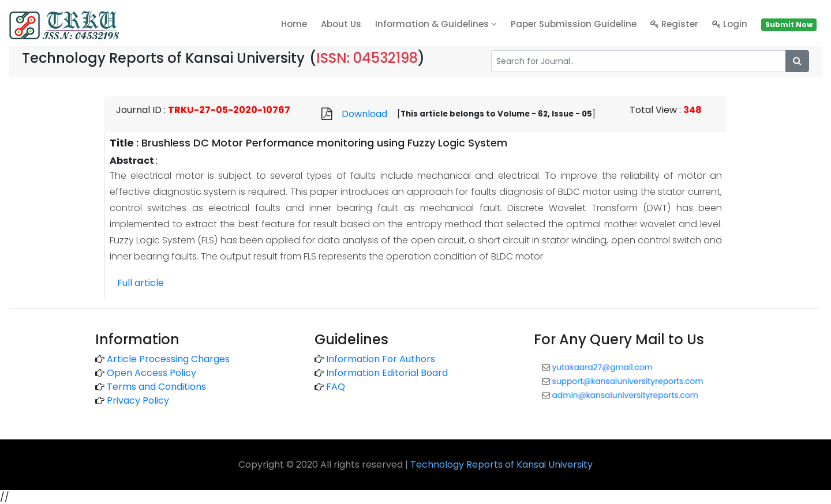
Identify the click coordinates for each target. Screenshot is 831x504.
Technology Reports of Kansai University (501, 464)
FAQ (336, 387)
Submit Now (789, 25)
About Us (341, 24)
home (294, 24)
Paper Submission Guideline (574, 24)
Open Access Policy (151, 373)
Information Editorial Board (387, 373)
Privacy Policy (138, 400)
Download (364, 114)
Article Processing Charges (168, 359)
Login (730, 24)
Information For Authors (381, 359)
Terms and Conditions (156, 387)
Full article (141, 283)
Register (674, 24)
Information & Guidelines (436, 24)
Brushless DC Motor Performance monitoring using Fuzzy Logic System (324, 143)
